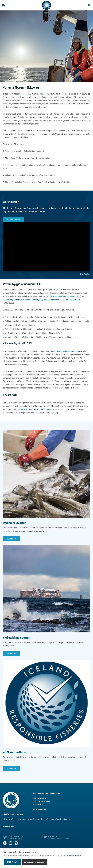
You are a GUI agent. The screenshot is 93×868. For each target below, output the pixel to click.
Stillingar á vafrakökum (34, 862)
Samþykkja (12, 862)
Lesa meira (12, 539)
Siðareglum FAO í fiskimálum (62, 296)
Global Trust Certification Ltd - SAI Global (35, 409)
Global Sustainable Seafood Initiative (66, 351)
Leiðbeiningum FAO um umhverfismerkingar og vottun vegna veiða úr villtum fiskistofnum (41, 300)
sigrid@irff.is (38, 804)
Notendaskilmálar (75, 855)
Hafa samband (39, 809)
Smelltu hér (8, 827)
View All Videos (13, 219)
